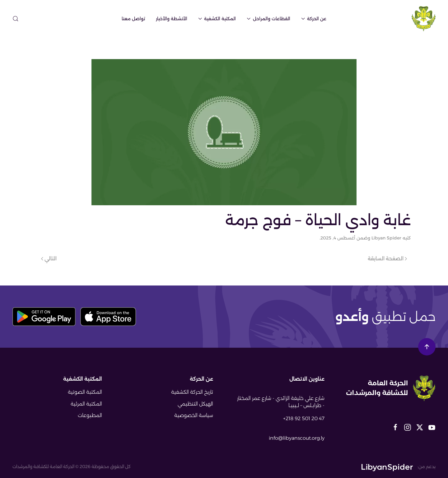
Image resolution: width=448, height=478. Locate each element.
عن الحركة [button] (314, 19)
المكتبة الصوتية (85, 392)
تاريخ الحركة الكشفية (192, 392)
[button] (16, 19)
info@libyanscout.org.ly (297, 438)
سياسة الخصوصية (194, 415)
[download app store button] (108, 317)
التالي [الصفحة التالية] (49, 259)
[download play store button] (44, 317)
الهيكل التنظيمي (195, 404)
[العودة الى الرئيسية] (424, 19)
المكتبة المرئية (86, 404)
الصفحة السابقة (387, 259)
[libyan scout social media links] (432, 427)
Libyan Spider (386, 238)
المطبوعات (90, 415)
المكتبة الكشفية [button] (217, 19)
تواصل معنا (133, 19)
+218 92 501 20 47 (304, 418)
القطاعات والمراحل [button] (268, 19)
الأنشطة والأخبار (172, 19)
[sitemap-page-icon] (29, 18)
